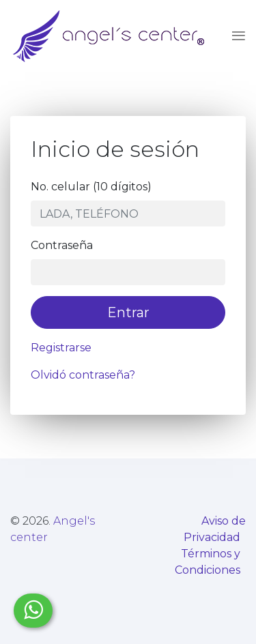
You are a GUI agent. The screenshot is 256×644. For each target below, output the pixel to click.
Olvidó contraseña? (83, 375)
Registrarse (61, 348)
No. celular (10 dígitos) (91, 187)
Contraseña (62, 245)
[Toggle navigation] (234, 36)
